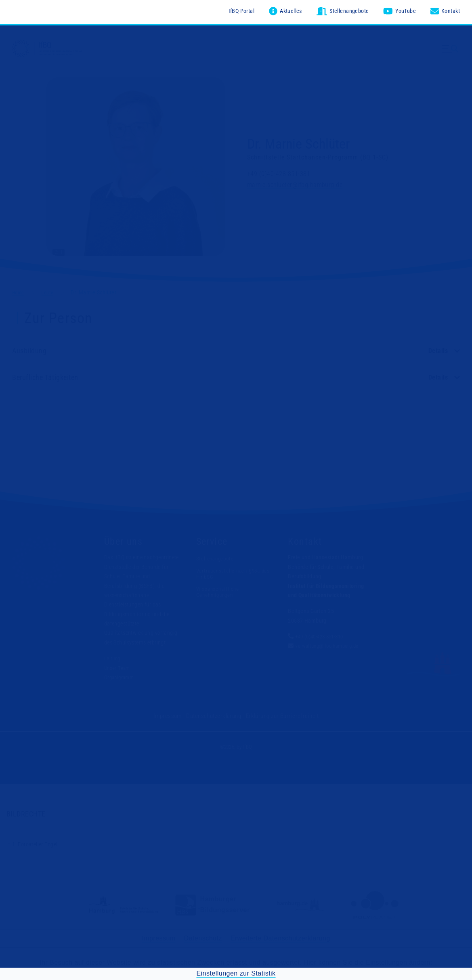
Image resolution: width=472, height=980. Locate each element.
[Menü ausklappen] (451, 56)
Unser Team (118, 666)
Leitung (113, 657)
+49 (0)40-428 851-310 (323, 635)
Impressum (172, 714)
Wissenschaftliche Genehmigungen (219, 590)
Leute (51, 290)
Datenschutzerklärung (215, 714)
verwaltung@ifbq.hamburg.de (330, 644)
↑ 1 (11, 842)
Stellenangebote (216, 557)
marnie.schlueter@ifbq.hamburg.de (295, 183)
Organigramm (121, 676)
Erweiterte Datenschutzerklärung (280, 936)
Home (19, 290)
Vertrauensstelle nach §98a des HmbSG (236, 572)
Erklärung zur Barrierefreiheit (280, 714)
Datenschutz (203, 936)
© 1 (59, 250)
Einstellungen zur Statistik (236, 971)
